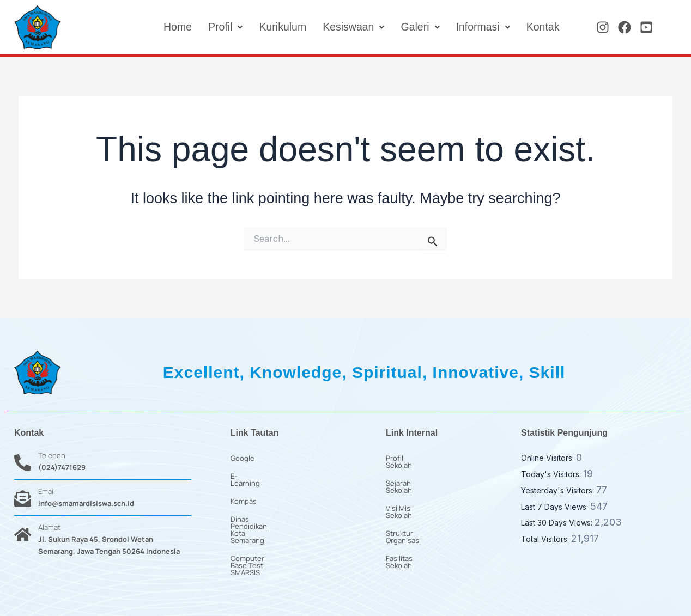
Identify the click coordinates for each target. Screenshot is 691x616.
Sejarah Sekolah (412, 476)
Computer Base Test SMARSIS (280, 530)
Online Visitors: (548, 458)
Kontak (542, 27)
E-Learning (248, 476)
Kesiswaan (350, 27)
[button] (220, 27)
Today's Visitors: (552, 474)
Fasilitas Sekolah (413, 530)
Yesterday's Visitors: (559, 490)
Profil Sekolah (408, 458)
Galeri (418, 27)
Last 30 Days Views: (558, 523)
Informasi (481, 27)
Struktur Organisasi (418, 512)
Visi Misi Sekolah (413, 494)
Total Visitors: (546, 539)
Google (243, 458)
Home (171, 27)
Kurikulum (278, 27)
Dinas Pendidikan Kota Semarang (285, 512)
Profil (220, 27)
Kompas (244, 494)
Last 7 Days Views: (556, 507)
